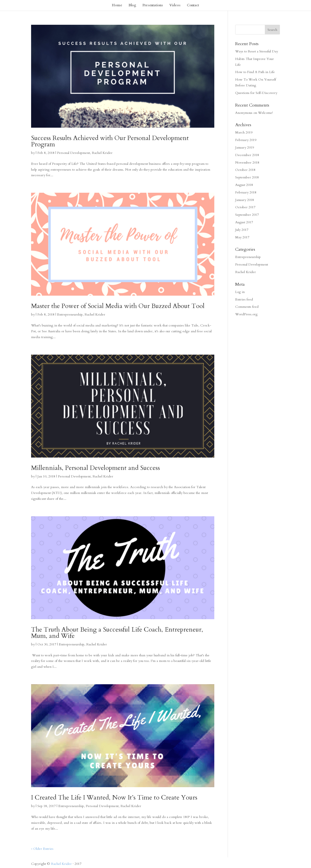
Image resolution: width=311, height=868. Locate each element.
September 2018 (247, 177)
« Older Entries (42, 849)
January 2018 (245, 200)
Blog (132, 6)
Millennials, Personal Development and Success (95, 468)
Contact (193, 6)
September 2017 (247, 215)
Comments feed (247, 307)
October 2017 (245, 207)
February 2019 (246, 140)
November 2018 (247, 163)
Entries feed (244, 299)
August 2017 (244, 222)
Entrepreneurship (70, 314)
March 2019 (244, 132)
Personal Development (73, 153)
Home (117, 6)
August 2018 (244, 185)
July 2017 (242, 230)
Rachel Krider (102, 153)
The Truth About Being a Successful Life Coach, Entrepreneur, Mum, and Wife (117, 633)
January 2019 (245, 147)
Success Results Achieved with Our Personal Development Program (110, 141)
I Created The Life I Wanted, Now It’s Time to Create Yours (114, 797)
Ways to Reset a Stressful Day (257, 51)
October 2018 (245, 170)
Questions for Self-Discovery (256, 93)
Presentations (153, 6)
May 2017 (242, 237)
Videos (175, 6)
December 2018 (247, 155)
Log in (240, 292)
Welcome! (265, 113)
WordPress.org (246, 314)
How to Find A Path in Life (255, 72)
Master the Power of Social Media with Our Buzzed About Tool (118, 306)
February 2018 (246, 192)
